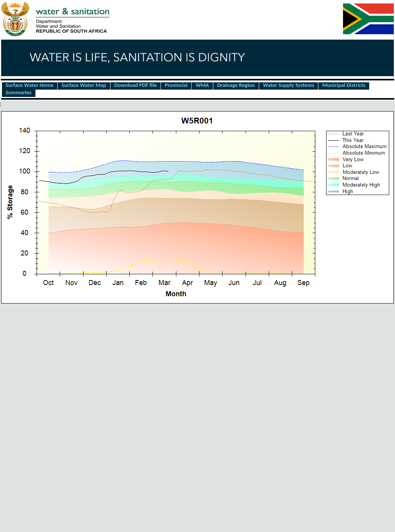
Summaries (19, 93)
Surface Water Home (30, 85)
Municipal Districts (344, 85)
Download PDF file (136, 85)
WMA (202, 85)
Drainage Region (236, 85)
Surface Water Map (84, 85)
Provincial (176, 85)
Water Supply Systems (289, 85)
